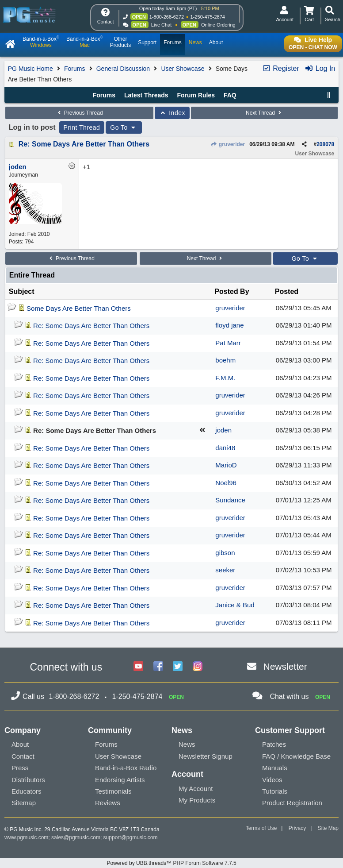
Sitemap (24, 803)
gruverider (228, 144)
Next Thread (264, 113)
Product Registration (292, 803)
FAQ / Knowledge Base (296, 756)
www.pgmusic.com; (27, 837)
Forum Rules (196, 95)
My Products (197, 800)
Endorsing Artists (120, 780)
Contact (23, 756)
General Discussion (123, 69)
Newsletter (285, 666)
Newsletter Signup (206, 756)
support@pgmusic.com (131, 837)
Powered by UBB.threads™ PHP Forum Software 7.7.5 (171, 863)
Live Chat (161, 25)
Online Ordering (218, 25)
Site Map (328, 828)
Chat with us (289, 696)
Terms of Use (261, 828)
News (187, 744)
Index (172, 113)
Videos (272, 780)
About (20, 744)
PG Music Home (30, 69)
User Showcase (183, 69)
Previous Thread (79, 113)
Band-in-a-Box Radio (126, 768)
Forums (74, 69)
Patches (274, 744)
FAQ (230, 95)
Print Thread (82, 127)
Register (281, 68)
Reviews (108, 803)
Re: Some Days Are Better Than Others (84, 144)
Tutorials (275, 791)
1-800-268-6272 (167, 17)
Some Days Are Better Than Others (79, 308)
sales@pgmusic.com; (77, 837)
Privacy (297, 828)
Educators (27, 791)
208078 (325, 144)
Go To (124, 127)
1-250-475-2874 (208, 17)
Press (20, 768)
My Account (196, 789)
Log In (320, 68)
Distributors (28, 780)
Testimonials (113, 791)
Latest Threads (146, 95)
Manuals (275, 768)
